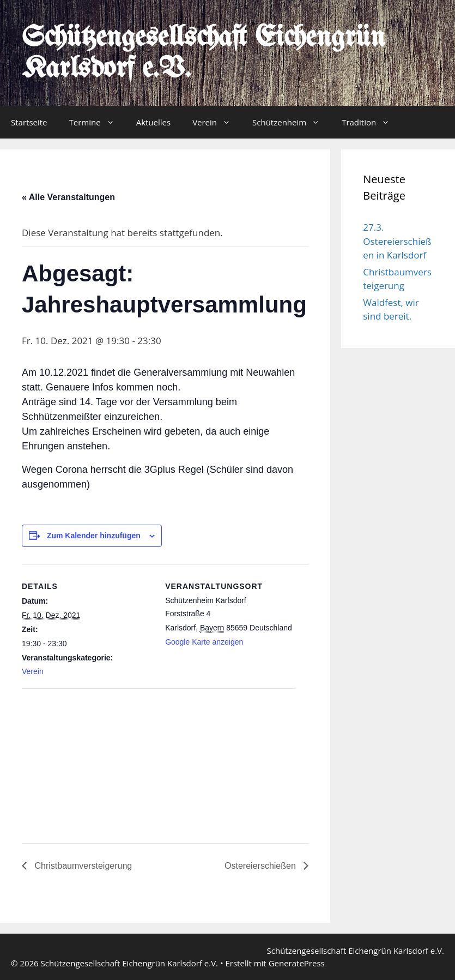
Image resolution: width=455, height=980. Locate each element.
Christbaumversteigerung (82, 866)
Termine (97, 122)
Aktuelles (153, 122)
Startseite (29, 122)
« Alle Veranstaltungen (68, 197)
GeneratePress (297, 963)
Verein (217, 122)
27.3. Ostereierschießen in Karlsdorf (397, 241)
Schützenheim (292, 122)
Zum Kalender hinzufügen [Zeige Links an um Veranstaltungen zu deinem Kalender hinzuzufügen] (94, 536)
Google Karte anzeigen (204, 642)
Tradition (371, 122)
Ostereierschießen (261, 866)
